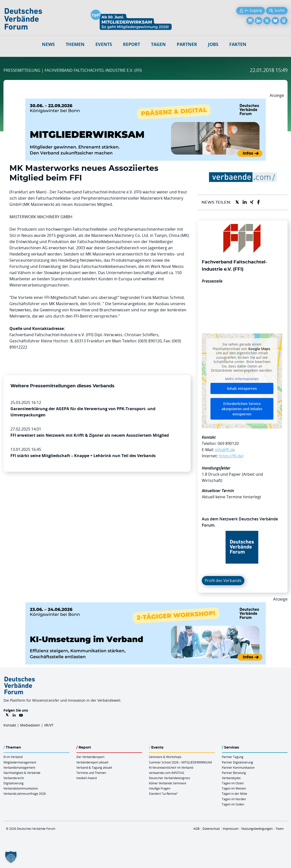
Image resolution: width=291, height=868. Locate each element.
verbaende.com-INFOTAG (167, 773)
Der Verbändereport (90, 757)
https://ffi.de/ (231, 456)
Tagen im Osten (233, 783)
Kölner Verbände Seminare (168, 783)
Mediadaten (30, 725)
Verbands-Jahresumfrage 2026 (25, 794)
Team (280, 829)
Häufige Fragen (160, 788)
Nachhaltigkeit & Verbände (22, 773)
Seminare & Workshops (165, 757)
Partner (187, 44)
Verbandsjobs (231, 778)
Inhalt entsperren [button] (242, 388)
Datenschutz (211, 829)
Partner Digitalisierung (237, 762)
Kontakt (10, 725)
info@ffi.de (225, 450)
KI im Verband (13, 757)
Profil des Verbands (223, 580)
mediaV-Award (87, 778)
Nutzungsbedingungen (257, 829)
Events (104, 44)
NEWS (48, 44)
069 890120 (228, 443)
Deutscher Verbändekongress (170, 778)
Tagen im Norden (234, 799)
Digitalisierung (14, 783)
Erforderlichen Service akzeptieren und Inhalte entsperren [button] (242, 409)
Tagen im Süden (233, 804)
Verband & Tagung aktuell (94, 767)
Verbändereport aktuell (92, 762)
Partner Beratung (234, 773)
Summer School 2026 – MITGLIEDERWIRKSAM (180, 762)
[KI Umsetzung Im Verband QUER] (145, 605)
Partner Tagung (233, 757)
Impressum (231, 829)
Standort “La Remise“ (163, 794)
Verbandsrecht (14, 778)
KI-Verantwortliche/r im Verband (171, 767)
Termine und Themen (91, 773)
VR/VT (49, 725)
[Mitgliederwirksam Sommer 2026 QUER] (145, 102)
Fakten (238, 44)
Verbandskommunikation (21, 788)
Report (131, 44)
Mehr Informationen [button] (242, 379)
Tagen (158, 44)
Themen (75, 44)
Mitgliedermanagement (20, 762)
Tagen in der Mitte (234, 794)
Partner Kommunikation (238, 767)
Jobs (213, 44)
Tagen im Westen (234, 788)
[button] (11, 857)
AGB (196, 829)
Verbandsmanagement (19, 767)
